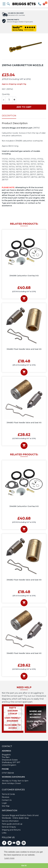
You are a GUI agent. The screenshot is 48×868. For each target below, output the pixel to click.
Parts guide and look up (12, 824)
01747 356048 (8, 773)
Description (9, 116)
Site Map (6, 806)
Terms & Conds (8, 794)
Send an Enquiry (9, 827)
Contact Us (7, 800)
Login (4, 803)
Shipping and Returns (11, 830)
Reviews (5, 797)
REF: (4, 89)
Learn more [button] (9, 858)
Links (4, 833)
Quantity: (6, 94)
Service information (10, 821)
